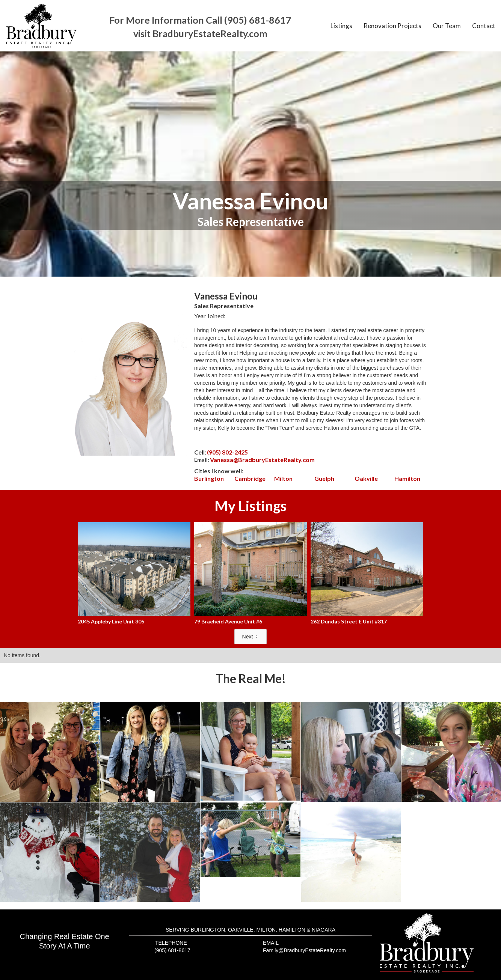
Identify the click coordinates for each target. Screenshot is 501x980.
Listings (341, 26)
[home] (41, 26)
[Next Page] (251, 637)
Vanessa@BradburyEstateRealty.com (262, 460)
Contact (484, 26)
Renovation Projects (392, 26)
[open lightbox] (50, 752)
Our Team (447, 26)
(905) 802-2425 (227, 452)
